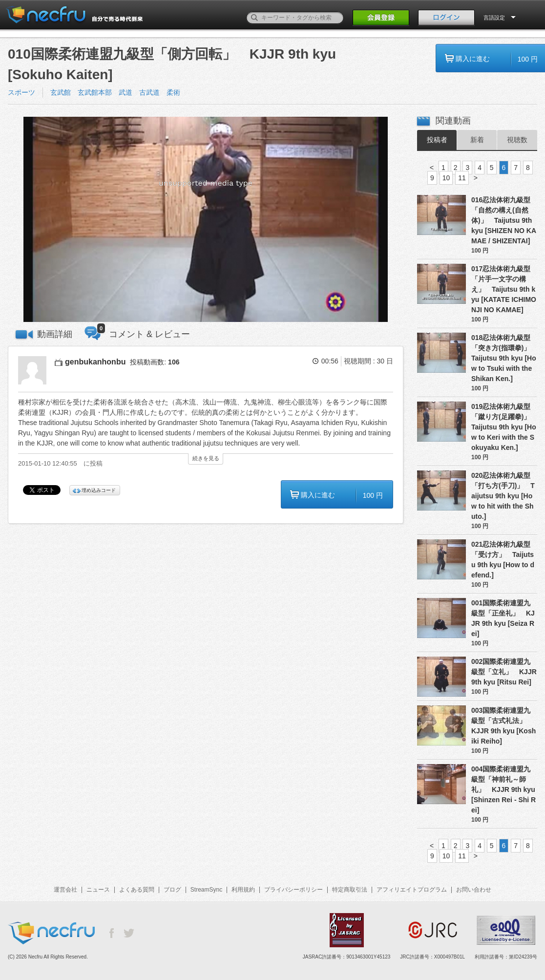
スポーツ (21, 92)
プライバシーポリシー (293, 890)
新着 (477, 140)
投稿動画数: (155, 362)
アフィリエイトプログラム (412, 890)
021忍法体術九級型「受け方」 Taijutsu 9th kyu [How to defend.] (503, 560)
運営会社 (65, 890)
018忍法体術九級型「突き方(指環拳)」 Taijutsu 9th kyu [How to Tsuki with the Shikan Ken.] (504, 358)
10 (446, 178)
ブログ (172, 890)
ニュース (98, 890)
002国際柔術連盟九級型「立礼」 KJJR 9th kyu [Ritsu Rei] (504, 672)
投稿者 (437, 140)
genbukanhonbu (95, 362)
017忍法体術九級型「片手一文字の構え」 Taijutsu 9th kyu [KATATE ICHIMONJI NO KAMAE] (504, 289)
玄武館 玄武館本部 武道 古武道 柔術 (119, 92)
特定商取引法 (350, 890)
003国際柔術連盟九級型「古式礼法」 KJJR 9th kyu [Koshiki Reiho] (503, 726)
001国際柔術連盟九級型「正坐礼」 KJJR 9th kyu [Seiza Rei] (503, 618)
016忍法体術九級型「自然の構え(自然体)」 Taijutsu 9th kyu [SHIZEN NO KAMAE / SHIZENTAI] (504, 220)
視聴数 (517, 140)
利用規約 (243, 890)
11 (462, 178)
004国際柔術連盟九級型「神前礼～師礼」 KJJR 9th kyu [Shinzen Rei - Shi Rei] (503, 789)
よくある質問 (137, 890)
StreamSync (206, 890)
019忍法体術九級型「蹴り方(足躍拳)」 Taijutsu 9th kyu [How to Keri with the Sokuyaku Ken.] (504, 427)
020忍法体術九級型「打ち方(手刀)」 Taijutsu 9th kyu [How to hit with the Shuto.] (503, 496)
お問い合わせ (474, 890)
